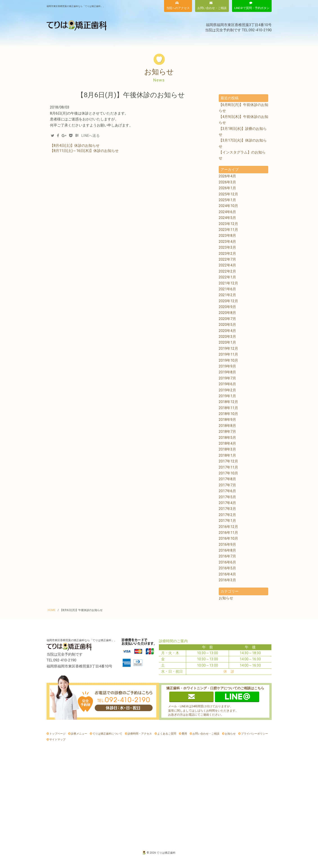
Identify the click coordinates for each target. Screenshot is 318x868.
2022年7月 (227, 259)
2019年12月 (228, 348)
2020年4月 (227, 331)
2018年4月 (227, 443)
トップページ (57, 734)
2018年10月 (228, 414)
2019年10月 (228, 360)
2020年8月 (227, 313)
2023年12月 (228, 224)
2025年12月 (228, 194)
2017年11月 (228, 467)
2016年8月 (227, 550)
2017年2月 (227, 515)
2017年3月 (227, 509)
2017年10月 (228, 473)
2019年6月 (227, 384)
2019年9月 (227, 366)
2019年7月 (227, 378)
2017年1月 (227, 521)
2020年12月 (228, 301)
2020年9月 (227, 307)
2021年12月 (228, 283)
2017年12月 (228, 461)
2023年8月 (227, 236)
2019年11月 (228, 354)
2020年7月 (227, 319)
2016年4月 (227, 574)
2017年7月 (227, 485)
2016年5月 (227, 568)
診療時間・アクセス (177, 40)
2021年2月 (227, 295)
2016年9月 (227, 544)
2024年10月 (228, 206)
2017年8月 (227, 479)
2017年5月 (227, 497)
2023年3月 (227, 247)
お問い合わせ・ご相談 (206, 734)
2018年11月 (228, 408)
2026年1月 (227, 188)
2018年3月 (227, 449)
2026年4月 (227, 176)
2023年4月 (227, 242)
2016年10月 (228, 538)
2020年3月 (227, 337)
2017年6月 (227, 491)
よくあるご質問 (221, 40)
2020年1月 (227, 342)
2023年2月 (227, 254)
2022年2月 (227, 271)
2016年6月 (227, 562)
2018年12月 (228, 402)
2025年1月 (227, 200)
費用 (140, 40)
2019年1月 (227, 396)
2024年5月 (227, 218)
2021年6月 (227, 289)
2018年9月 (227, 420)
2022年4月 (227, 265)
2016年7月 (227, 556)
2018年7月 (227, 432)
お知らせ (254, 40)
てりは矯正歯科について (102, 40)
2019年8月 (227, 372)
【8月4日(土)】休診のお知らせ (75, 145)
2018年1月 (227, 455)
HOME (52, 610)
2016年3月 (227, 580)
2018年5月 (227, 438)
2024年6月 (227, 212)
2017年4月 (227, 503)
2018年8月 (227, 426)
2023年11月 (228, 230)
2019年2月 (227, 390)
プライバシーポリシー (255, 734)
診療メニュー (62, 40)
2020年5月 (227, 325)
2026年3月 (227, 182)
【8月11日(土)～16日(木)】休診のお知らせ (84, 151)
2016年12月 (228, 527)
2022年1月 (227, 277)
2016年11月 (228, 533)
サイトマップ (57, 739)
